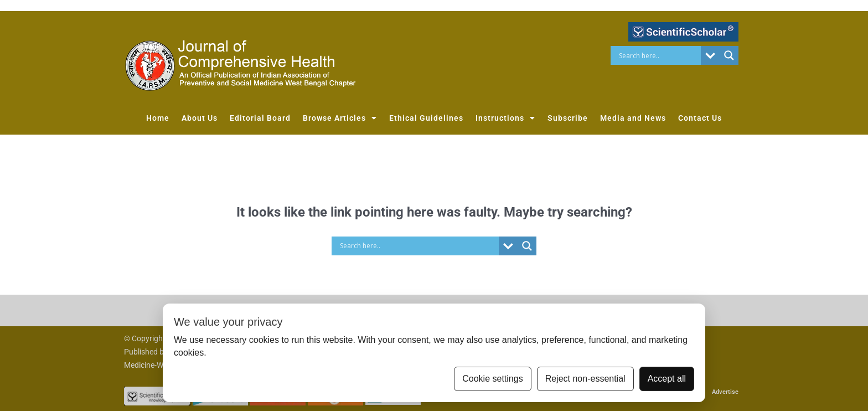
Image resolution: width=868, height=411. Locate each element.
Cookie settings (492, 379)
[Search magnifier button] (729, 55)
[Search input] (658, 55)
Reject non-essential (585, 379)
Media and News (633, 118)
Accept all (667, 379)
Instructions (505, 118)
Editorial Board (260, 118)
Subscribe (568, 118)
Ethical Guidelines (426, 118)
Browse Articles (340, 118)
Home (158, 118)
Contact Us (700, 118)
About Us (200, 118)
